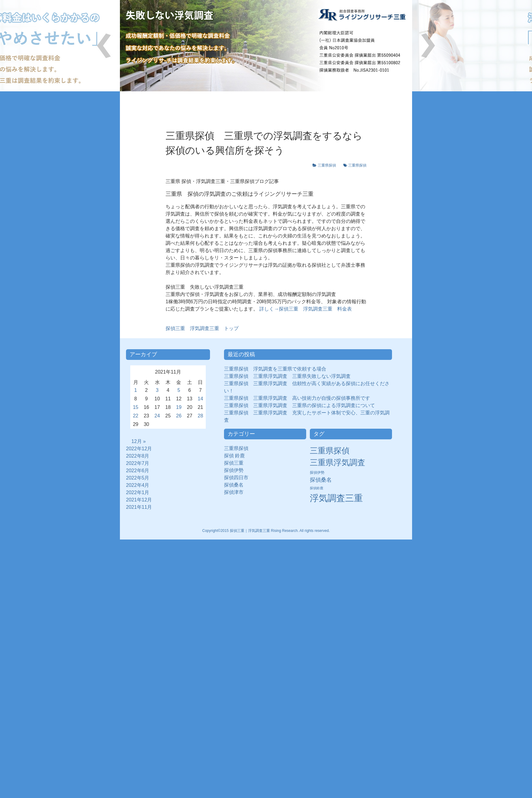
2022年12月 (139, 449)
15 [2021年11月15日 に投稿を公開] (136, 407)
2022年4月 (138, 485)
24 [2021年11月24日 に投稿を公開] (157, 416)
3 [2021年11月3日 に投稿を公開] (157, 390)
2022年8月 (138, 456)
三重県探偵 (329, 165)
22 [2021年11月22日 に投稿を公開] (136, 416)
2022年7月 (138, 463)
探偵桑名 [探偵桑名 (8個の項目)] (321, 480)
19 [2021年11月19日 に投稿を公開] (179, 407)
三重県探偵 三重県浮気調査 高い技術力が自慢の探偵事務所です (297, 398)
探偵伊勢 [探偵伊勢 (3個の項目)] (317, 473)
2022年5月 (138, 478)
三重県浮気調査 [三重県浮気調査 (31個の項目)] (338, 462)
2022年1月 (138, 492)
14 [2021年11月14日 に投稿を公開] (201, 399)
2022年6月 (138, 471)
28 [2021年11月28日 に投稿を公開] (201, 416)
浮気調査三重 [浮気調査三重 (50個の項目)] (336, 498)
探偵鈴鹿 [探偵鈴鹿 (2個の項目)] (317, 488)
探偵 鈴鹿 (237, 456)
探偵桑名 (236, 485)
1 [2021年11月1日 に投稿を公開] (136, 390)
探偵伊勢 (236, 470)
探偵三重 (234, 463)
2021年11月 (139, 507)
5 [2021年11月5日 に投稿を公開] (179, 390)
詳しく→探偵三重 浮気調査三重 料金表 (305, 309)
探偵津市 (236, 492)
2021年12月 (139, 500)
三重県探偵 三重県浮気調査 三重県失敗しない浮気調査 (287, 376)
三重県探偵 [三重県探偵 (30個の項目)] (330, 451)
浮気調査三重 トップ (202, 328)
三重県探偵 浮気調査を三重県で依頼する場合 (275, 369)
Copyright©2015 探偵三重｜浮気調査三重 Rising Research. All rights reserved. (266, 531)
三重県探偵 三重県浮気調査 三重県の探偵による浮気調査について (299, 405)
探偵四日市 (239, 478)
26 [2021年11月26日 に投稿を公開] (179, 416)
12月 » (139, 441)
